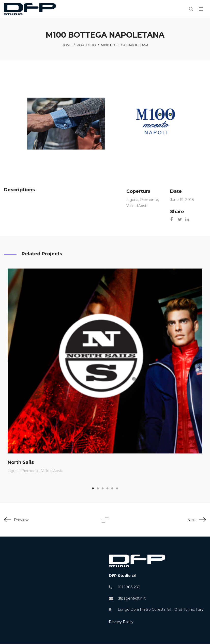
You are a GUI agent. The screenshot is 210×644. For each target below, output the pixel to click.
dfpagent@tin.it (132, 598)
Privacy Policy (121, 622)
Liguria (132, 200)
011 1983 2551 (129, 587)
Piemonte (149, 200)
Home (67, 45)
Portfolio (86, 45)
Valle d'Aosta (137, 206)
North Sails (21, 462)
